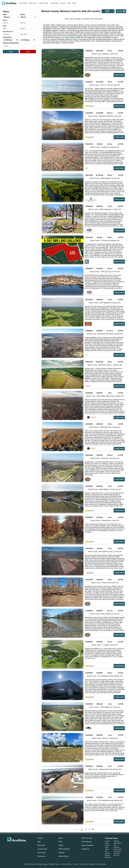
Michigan (107, 855)
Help (69, 3)
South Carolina (118, 849)
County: (22, 14)
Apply (11, 52)
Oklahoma (117, 847)
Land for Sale (43, 3)
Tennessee (117, 853)
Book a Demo (63, 856)
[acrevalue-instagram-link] (21, 845)
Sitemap (62, 853)
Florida (107, 843)
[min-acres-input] (11, 23)
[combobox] (4, 46)
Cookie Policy (84, 864)
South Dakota (117, 851)
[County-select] (28, 17)
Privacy (76, 864)
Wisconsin (117, 855)
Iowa (106, 851)
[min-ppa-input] (11, 34)
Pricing (63, 3)
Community (54, 3)
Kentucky (107, 853)
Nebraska (116, 841)
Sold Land (33, 3)
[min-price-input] (11, 28)
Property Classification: (11, 43)
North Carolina (118, 843)
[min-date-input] (11, 40)
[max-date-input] (28, 40)
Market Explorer (64, 849)
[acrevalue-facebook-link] (13, 845)
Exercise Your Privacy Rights (98, 864)
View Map (121, 11)
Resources (41, 856)
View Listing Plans (96, 19)
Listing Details (119, 75)
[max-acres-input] (28, 23)
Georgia (107, 845)
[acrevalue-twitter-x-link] (17, 845)
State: (5, 14)
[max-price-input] (28, 28)
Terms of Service (67, 864)
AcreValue (47, 25)
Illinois (107, 847)
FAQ (60, 842)
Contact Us (85, 849)
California (107, 841)
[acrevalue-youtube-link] (25, 845)
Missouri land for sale (74, 39)
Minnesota (108, 857)
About (61, 838)
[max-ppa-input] (28, 34)
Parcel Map (23, 3)
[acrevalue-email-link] (8, 845)
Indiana (107, 849)
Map (39, 842)
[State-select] (11, 17)
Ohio (115, 845)
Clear (28, 52)
